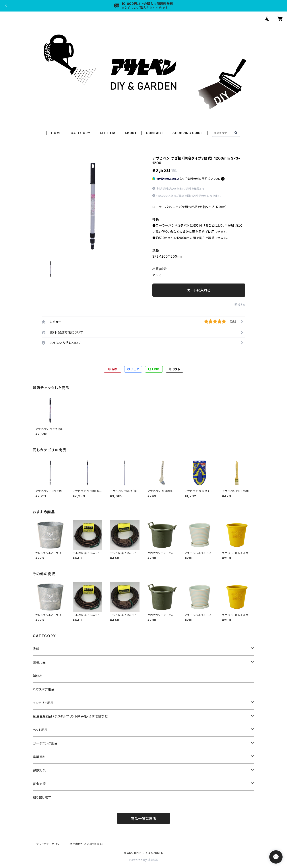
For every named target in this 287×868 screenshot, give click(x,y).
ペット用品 (40, 730)
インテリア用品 (43, 703)
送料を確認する (195, 189)
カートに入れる (199, 290)
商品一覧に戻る (143, 819)
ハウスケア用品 (44, 689)
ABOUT (131, 133)
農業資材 (39, 757)
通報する (240, 305)
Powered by (143, 860)
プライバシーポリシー (49, 844)
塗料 (36, 649)
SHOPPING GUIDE (188, 133)
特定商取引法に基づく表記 (86, 844)
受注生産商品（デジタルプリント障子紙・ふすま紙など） (71, 716)
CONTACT (155, 133)
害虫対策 (39, 784)
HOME (56, 133)
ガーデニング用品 (45, 743)
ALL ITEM (107, 133)
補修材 (38, 676)
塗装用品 (39, 662)
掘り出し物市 (42, 797)
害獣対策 (39, 770)
